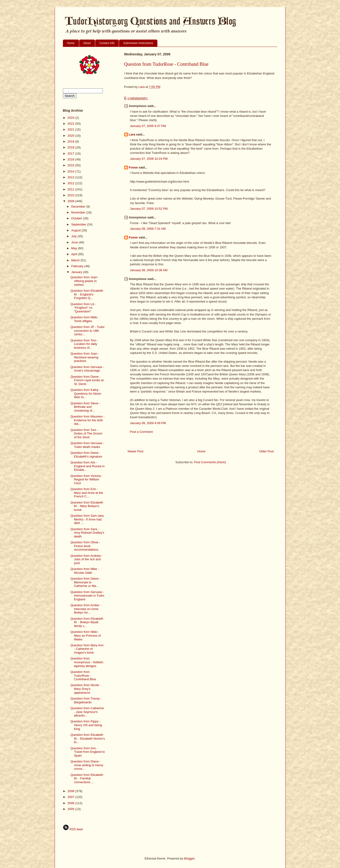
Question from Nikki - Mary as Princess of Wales (86, 635)
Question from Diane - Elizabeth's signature (86, 455)
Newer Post (136, 451)
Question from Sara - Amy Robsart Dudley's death (87, 533)
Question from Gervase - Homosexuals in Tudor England (87, 596)
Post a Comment (141, 432)
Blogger (189, 858)
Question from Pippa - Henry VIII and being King (86, 725)
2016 (72, 159)
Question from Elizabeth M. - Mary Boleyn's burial (87, 506)
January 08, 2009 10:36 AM (149, 270)
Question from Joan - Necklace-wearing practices (85, 357)
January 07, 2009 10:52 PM (149, 209)
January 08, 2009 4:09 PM (148, 423)
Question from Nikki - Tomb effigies (85, 319)
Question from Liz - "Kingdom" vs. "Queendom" (83, 308)
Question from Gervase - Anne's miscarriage (87, 369)
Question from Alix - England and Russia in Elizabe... (88, 466)
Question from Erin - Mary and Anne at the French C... (87, 493)
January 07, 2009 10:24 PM (149, 159)
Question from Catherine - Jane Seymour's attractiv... (87, 712)
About (87, 43)
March (76, 260)
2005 (72, 809)
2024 (72, 118)
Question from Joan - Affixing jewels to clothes (85, 281)
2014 (72, 171)
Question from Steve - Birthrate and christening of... (85, 407)
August (76, 230)
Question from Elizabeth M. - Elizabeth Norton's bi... (88, 738)
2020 (72, 136)
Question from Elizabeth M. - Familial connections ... (87, 778)
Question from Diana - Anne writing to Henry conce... (87, 765)
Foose (133, 167)
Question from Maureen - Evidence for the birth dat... (88, 420)
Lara (132, 134)
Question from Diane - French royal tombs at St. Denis (87, 380)
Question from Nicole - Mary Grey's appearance (86, 689)
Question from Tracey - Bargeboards (86, 700)
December (79, 207)
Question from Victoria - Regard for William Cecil (86, 479)
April (75, 254)
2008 (72, 791)
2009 (72, 201)
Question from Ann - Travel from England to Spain (88, 752)
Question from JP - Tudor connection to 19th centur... (88, 331)
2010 (72, 195)
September (79, 224)
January (77, 272)
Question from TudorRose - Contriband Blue (83, 676)
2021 (72, 129)
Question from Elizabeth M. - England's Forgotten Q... (87, 294)
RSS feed (73, 829)
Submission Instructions (138, 43)
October (77, 218)
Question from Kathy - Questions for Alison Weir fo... (86, 393)
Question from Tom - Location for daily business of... (84, 344)
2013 (72, 177)
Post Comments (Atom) (210, 462)
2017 (72, 154)
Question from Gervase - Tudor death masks (87, 445)
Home (71, 43)
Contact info (107, 43)
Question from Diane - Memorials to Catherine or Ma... (85, 582)
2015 (72, 165)
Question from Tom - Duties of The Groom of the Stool (86, 434)
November (79, 212)
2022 (72, 124)
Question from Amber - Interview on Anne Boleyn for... (86, 609)
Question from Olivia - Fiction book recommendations (85, 546)
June (75, 242)
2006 (72, 803)
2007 (72, 797)
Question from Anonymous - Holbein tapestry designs (87, 662)
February (78, 266)
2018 (72, 147)
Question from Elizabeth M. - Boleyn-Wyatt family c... (87, 622)
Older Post (266, 451)
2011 (72, 189)
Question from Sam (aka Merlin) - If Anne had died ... (87, 519)
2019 (72, 141)
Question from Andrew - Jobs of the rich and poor (87, 559)
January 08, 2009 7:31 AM (148, 229)
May (74, 248)
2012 (72, 183)
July (74, 236)
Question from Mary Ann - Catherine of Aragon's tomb (87, 649)
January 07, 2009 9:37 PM (148, 126)
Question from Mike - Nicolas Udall (85, 571)
